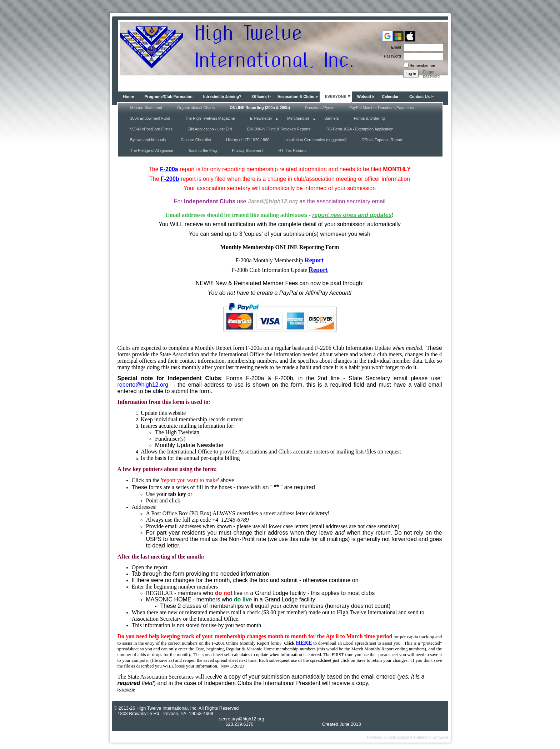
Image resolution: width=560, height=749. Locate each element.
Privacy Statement (247, 150)
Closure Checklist (196, 140)
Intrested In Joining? (222, 96)
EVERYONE (336, 96)
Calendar (390, 96)
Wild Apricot (399, 737)
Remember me (422, 65)
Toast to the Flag (202, 150)
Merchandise (298, 118)
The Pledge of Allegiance (152, 150)
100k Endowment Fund (150, 118)
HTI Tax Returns (292, 150)
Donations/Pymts (320, 108)
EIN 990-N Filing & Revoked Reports (279, 129)
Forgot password (432, 74)
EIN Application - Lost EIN (210, 129)
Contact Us (419, 96)
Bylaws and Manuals (148, 140)
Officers (259, 96)
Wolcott (364, 96)
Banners (332, 118)
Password (391, 56)
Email (395, 47)
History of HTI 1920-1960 (248, 140)
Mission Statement (146, 108)
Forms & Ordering (369, 118)
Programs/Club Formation (169, 96)
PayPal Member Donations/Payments (382, 108)
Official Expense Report (382, 140)
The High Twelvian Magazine (210, 118)
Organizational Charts (196, 108)
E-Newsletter (261, 118)
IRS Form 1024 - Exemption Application (359, 129)
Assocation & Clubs (296, 96)
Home (129, 96)
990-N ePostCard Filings (151, 129)
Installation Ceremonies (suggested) (315, 140)
